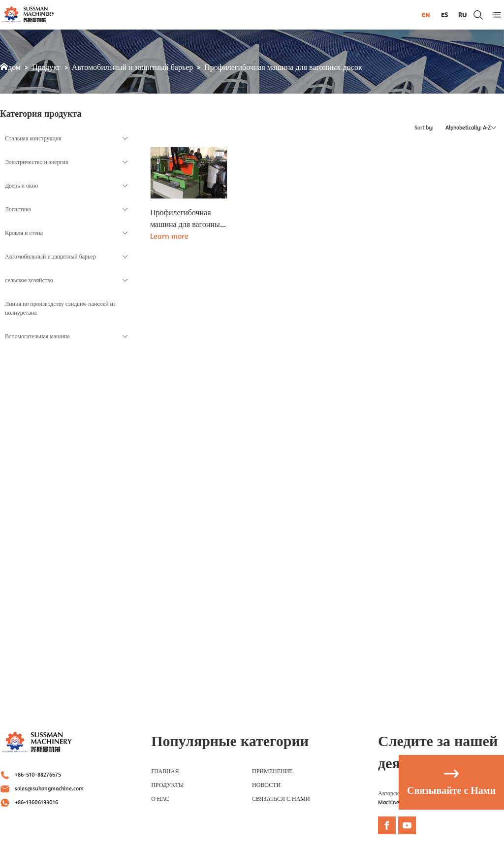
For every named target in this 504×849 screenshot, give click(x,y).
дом (14, 67)
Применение (272, 771)
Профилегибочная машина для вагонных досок (283, 67)
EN (426, 15)
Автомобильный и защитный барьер (133, 67)
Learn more (169, 236)
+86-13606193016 (36, 802)
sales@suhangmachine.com (49, 788)
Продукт (46, 67)
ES (444, 15)
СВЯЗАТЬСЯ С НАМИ (281, 799)
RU (462, 15)
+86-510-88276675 (38, 774)
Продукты (167, 785)
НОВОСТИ (266, 785)
